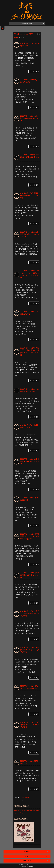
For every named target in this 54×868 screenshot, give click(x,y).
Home (16, 38)
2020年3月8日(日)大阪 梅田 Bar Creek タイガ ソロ (29, 118)
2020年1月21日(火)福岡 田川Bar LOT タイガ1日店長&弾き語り (29, 536)
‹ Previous (26, 797)
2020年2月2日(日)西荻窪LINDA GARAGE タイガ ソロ (30, 461)
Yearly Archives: (24, 34)
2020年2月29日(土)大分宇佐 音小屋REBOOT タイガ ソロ (30, 234)
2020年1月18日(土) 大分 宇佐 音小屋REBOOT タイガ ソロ (30, 614)
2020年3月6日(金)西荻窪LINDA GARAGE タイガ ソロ (30, 157)
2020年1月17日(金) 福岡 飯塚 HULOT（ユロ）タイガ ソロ (30, 650)
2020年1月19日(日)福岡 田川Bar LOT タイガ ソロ (29, 575)
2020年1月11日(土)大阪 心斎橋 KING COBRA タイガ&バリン (30, 725)
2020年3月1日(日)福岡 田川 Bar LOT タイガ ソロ (29, 196)
